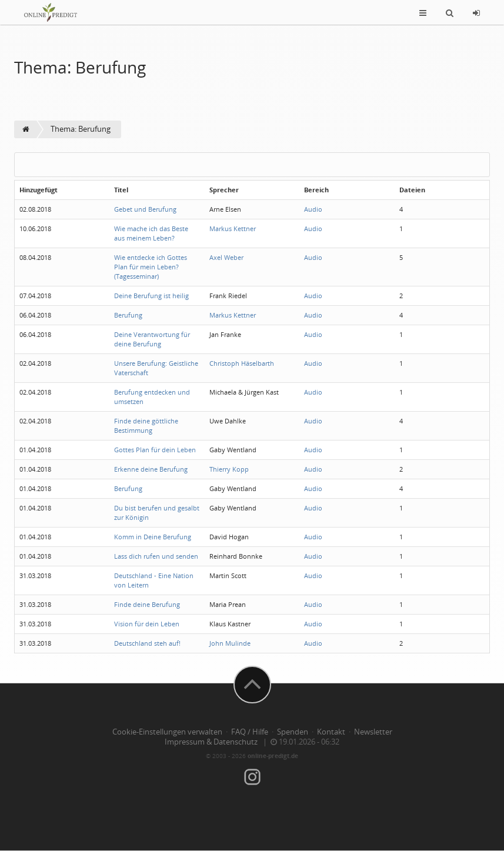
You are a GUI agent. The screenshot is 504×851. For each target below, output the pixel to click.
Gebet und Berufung (145, 209)
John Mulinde (230, 643)
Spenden (293, 732)
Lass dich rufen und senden (156, 556)
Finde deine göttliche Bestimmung (146, 425)
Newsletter (373, 732)
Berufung (128, 315)
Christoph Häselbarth (242, 363)
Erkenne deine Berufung (151, 469)
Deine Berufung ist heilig (151, 296)
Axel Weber (226, 257)
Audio (313, 209)
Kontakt (331, 732)
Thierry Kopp (229, 469)
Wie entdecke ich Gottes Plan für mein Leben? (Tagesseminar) (151, 267)
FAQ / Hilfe (250, 732)
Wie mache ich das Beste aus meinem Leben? (151, 233)
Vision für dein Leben (147, 624)
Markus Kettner (233, 228)
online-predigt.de (273, 756)
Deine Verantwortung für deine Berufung (152, 339)
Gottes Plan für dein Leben (155, 450)
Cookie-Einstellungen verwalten (167, 732)
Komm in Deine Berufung (153, 537)
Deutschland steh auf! (147, 643)
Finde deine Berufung (147, 604)
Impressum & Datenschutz (211, 742)
